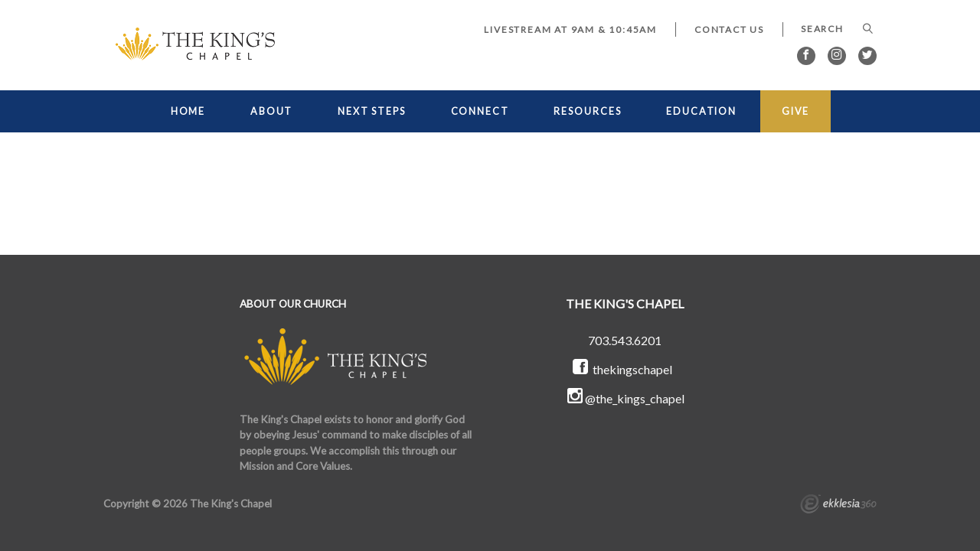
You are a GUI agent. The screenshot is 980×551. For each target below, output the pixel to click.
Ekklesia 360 (838, 506)
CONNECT (480, 111)
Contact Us (729, 29)
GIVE (796, 111)
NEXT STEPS (372, 111)
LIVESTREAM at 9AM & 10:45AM (570, 29)
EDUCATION (701, 111)
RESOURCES (587, 111)
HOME (188, 111)
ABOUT (271, 111)
